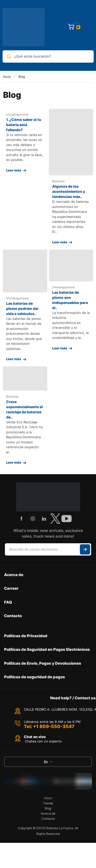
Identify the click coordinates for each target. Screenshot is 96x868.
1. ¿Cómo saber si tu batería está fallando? (24, 125)
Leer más (14, 170)
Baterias (58, 181)
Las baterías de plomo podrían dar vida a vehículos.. (22, 308)
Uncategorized (17, 114)
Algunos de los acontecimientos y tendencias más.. (69, 191)
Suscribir (85, 549)
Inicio (7, 77)
